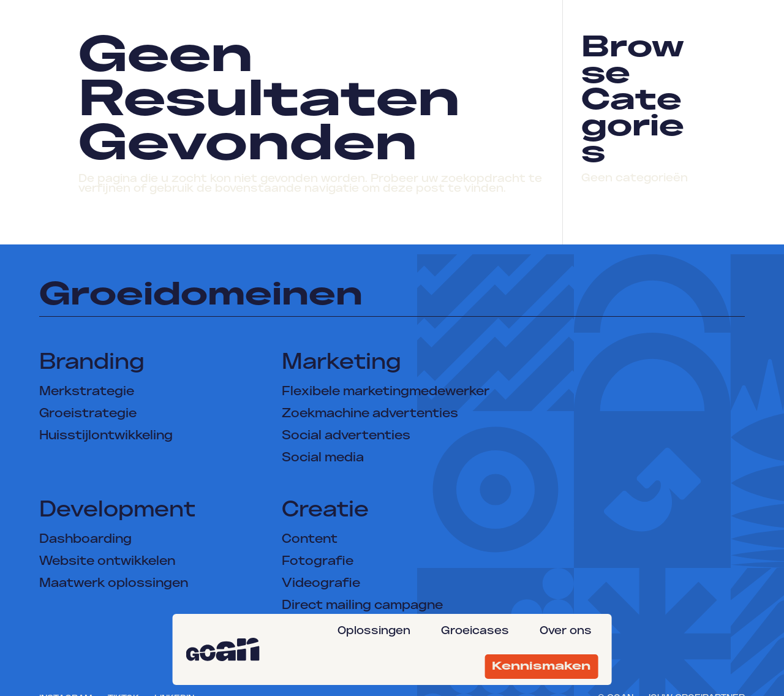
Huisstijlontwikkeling (106, 436)
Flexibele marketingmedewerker (386, 392)
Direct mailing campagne (362, 606)
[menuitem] (377, 631)
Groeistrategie (88, 414)
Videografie (321, 584)
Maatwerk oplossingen (114, 584)
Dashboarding (85, 540)
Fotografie (318, 562)
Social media (323, 458)
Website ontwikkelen (107, 562)
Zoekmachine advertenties (370, 414)
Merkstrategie (87, 392)
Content (310, 540)
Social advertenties (346, 436)
